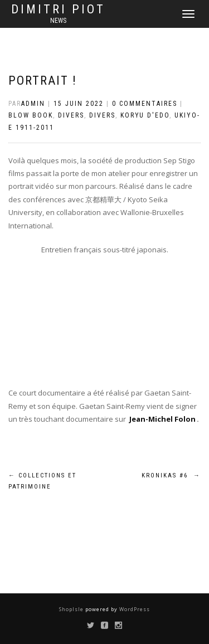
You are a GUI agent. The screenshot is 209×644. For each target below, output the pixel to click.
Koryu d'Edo (145, 115)
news (58, 21)
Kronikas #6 (171, 475)
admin (33, 104)
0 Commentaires (145, 104)
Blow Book (31, 115)
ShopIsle (72, 609)
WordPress (134, 609)
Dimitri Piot (58, 9)
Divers (71, 115)
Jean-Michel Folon (162, 419)
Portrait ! (43, 80)
